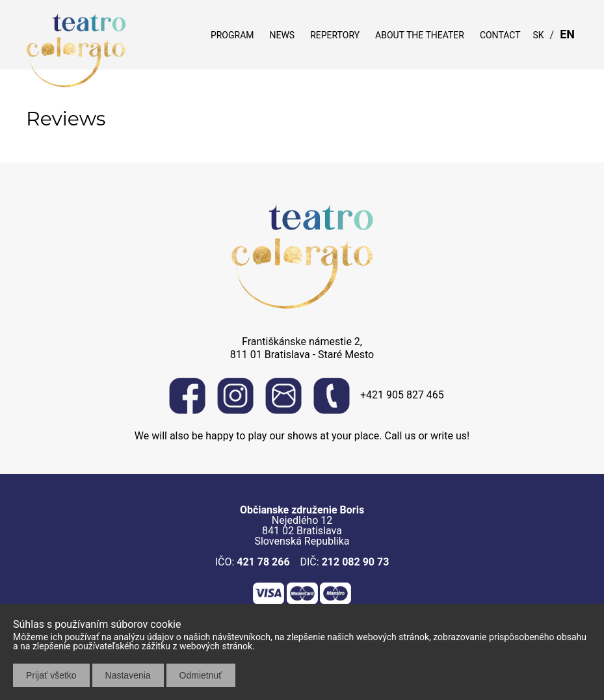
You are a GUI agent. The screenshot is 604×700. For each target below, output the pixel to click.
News (282, 35)
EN (567, 34)
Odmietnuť (201, 675)
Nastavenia (128, 675)
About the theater (420, 35)
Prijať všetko (51, 675)
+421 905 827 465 (379, 396)
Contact (500, 35)
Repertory (335, 35)
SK (539, 35)
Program (232, 35)
